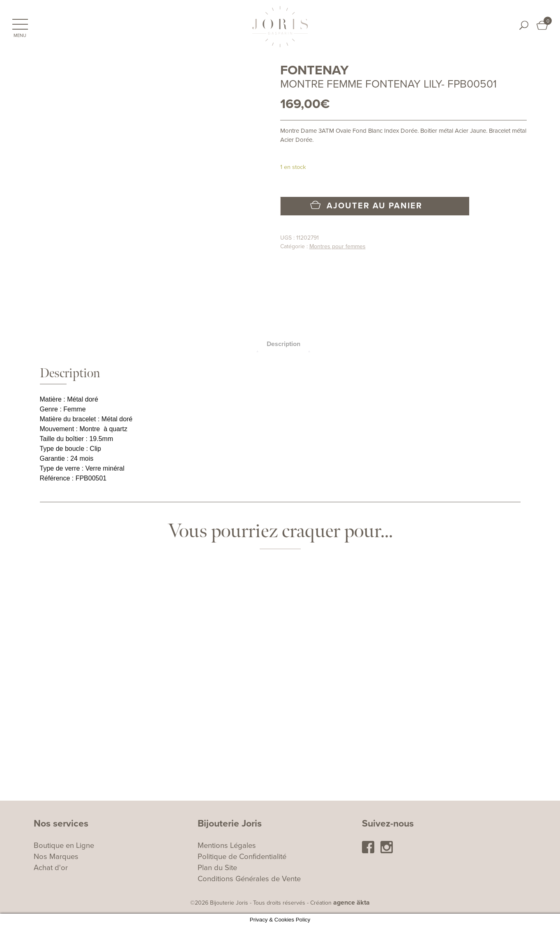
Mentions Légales (227, 845)
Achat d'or (51, 868)
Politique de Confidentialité (242, 857)
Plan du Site (217, 868)
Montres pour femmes (338, 246)
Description (283, 344)
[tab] (283, 344)
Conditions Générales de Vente (249, 879)
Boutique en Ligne (64, 845)
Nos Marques (56, 857)
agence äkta (351, 903)
